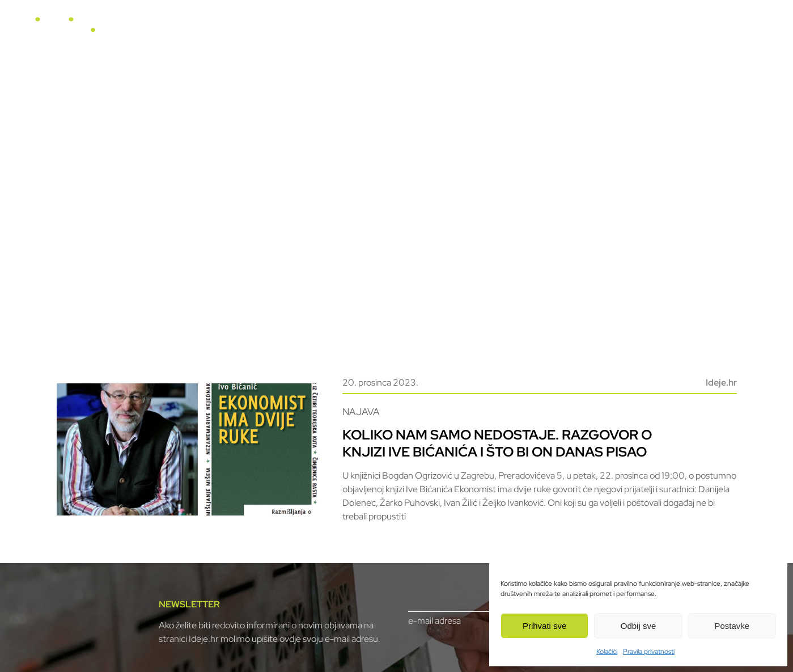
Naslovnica (328, 29)
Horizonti (438, 29)
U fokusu (385, 29)
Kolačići (607, 652)
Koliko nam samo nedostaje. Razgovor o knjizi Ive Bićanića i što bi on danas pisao (497, 443)
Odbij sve (639, 626)
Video (485, 29)
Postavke (732, 626)
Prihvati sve (545, 626)
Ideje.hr (721, 383)
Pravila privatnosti (649, 652)
